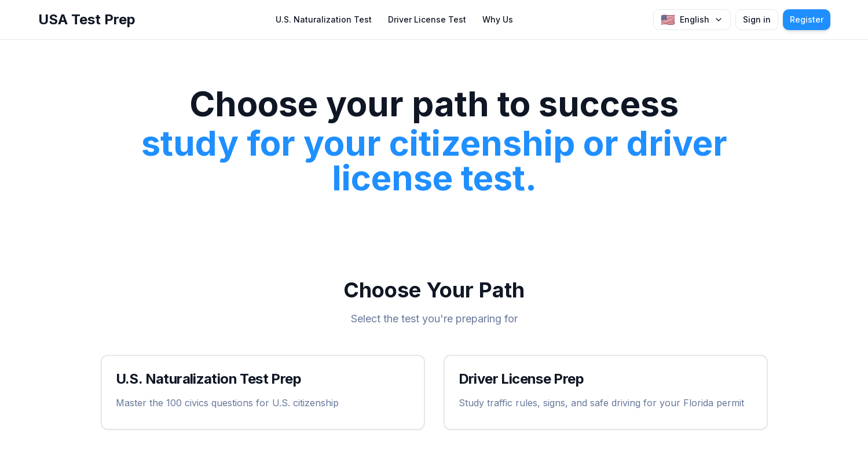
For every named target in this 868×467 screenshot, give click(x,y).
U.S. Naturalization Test (324, 19)
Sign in (757, 19)
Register (807, 19)
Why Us (498, 19)
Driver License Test (427, 19)
